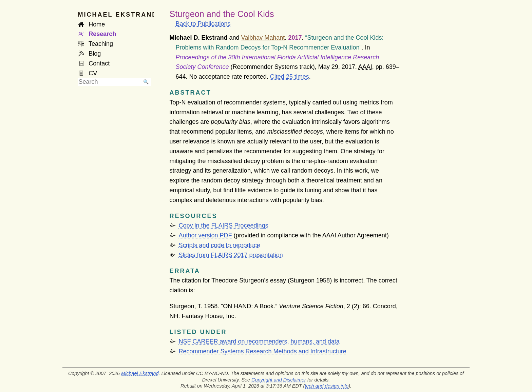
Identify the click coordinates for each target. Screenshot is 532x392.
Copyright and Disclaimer (279, 380)
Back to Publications (203, 24)
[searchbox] (110, 82)
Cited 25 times (290, 77)
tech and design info (327, 386)
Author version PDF (205, 235)
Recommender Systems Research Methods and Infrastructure (263, 351)
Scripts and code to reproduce (220, 245)
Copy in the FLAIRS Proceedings (224, 226)
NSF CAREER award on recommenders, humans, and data (259, 341)
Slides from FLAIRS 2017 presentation (231, 255)
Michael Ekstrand (140, 373)
